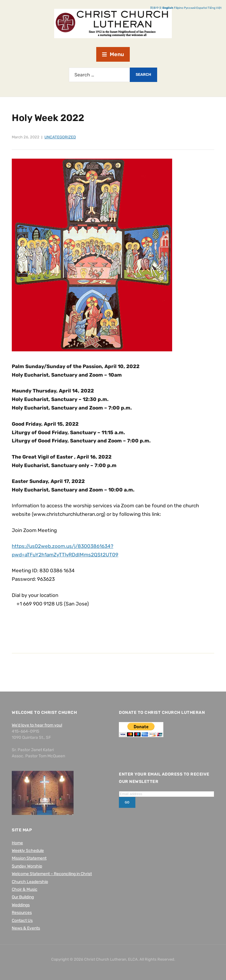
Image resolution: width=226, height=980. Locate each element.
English (168, 8)
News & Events (26, 928)
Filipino (179, 8)
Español (202, 8)
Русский (190, 8)
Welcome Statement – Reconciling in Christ (52, 874)
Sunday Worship (27, 866)
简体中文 (156, 8)
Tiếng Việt (215, 8)
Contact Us (22, 921)
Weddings (21, 905)
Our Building (23, 897)
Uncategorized (60, 137)
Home (17, 843)
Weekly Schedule (28, 851)
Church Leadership (30, 882)
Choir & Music (25, 889)
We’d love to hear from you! (37, 725)
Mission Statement (29, 858)
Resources (22, 913)
